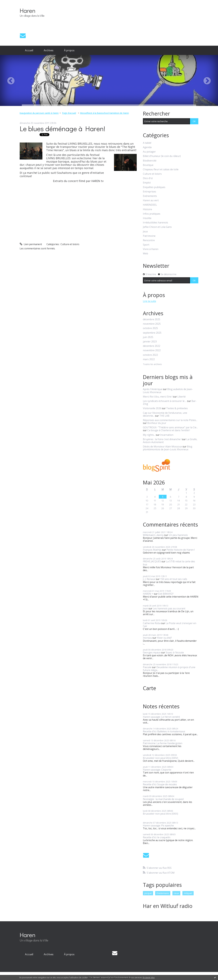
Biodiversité (150, 161)
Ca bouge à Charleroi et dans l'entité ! (169, 430)
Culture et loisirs (70, 244)
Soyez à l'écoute (175, 652)
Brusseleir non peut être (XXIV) (160, 758)
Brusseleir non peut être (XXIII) (160, 814)
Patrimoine (149, 236)
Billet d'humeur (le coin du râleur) (162, 156)
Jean (145, 608)
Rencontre (149, 240)
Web (145, 254)
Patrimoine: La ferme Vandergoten (163, 743)
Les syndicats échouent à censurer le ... (165, 401)
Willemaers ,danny (153, 535)
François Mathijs (152, 550)
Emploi (147, 183)
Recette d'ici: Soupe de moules (160, 784)
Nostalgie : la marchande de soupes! (163, 799)
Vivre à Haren (151, 249)
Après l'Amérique (153, 389)
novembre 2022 (152, 350)
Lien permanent (31, 244)
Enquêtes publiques (154, 187)
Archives (49, 50)
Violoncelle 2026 (152, 408)
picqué (148, 893)
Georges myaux (152, 652)
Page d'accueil (69, 113)
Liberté (182, 397)
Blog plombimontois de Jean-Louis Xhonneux (168, 448)
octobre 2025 (150, 328)
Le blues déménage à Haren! (62, 128)
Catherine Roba (152, 623)
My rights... (149, 435)
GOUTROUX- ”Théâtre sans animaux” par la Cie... (170, 427)
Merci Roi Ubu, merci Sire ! (158, 397)
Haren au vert (151, 200)
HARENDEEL (150, 205)
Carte (149, 688)
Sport (146, 245)
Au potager (149, 152)
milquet (188, 893)
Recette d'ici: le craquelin (157, 837)
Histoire (147, 209)
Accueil (29, 50)
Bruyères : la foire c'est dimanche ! (162, 439)
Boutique (148, 165)
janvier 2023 (150, 342)
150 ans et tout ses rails (174, 579)
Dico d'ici (148, 178)
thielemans (163, 893)
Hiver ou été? (164, 638)
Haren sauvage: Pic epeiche (158, 825)
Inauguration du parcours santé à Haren (39, 113)
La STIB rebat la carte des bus (169, 563)
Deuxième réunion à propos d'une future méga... (169, 669)
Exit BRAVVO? (166, 594)
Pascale (147, 667)
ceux (176, 893)
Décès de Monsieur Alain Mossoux (162, 447)
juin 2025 (148, 337)
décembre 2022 (152, 346)
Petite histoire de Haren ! (181, 550)
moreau (147, 638)
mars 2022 (149, 359)
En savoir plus (149, 977)
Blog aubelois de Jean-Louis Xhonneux (168, 391)
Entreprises (149, 192)
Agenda (147, 147)
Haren (28, 10)
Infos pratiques (152, 214)
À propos (69, 50)
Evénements (150, 196)
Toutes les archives (152, 364)
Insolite (147, 218)
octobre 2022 (150, 355)
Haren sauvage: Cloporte (157, 770)
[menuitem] (29, 50)
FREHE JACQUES (152, 561)
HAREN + (148, 594)
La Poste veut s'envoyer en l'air (170, 625)
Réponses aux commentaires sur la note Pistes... (170, 420)
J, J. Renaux (149, 579)
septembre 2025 (152, 333)
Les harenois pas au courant (169, 608)
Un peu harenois (178, 535)
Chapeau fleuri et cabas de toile (161, 169)
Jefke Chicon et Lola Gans (157, 227)
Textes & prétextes (177, 408)
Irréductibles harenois (155, 223)
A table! (147, 143)
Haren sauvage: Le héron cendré (161, 717)
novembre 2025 (152, 324)
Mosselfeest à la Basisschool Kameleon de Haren (104, 113)
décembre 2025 (152, 319)
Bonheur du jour (157, 423)
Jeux (145, 232)
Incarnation (167, 435)
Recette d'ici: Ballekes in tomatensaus (164, 731)
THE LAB (164, 416)
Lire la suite (149, 301)
